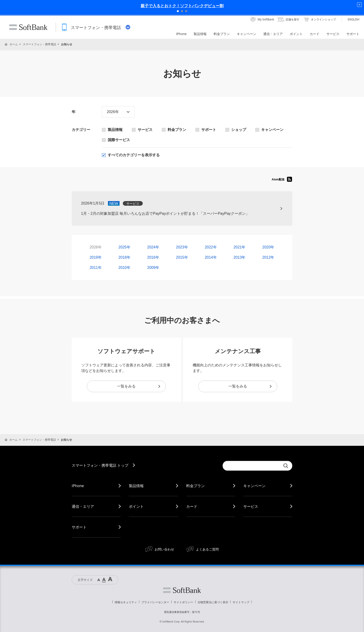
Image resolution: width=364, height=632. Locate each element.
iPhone (78, 486)
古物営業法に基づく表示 (213, 602)
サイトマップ (241, 602)
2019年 (96, 257)
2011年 (96, 268)
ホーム (14, 44)
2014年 (211, 257)
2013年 (240, 257)
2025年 (124, 247)
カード (192, 506)
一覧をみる (139, 386)
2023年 (182, 247)
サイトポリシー (183, 602)
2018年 (124, 257)
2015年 (182, 257)
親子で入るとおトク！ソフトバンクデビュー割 (182, 6)
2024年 (153, 247)
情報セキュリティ (126, 602)
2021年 (240, 247)
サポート (79, 527)
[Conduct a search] (252, 466)
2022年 (211, 247)
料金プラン (195, 486)
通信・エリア (83, 506)
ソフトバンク (182, 590)
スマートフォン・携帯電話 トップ (100, 465)
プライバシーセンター (155, 602)
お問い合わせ (164, 549)
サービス (251, 506)
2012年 (268, 257)
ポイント (136, 506)
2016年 (153, 257)
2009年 (153, 268)
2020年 (268, 247)
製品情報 (136, 486)
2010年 (124, 268)
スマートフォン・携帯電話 (39, 44)
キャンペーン (254, 486)
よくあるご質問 (207, 549)
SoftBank (28, 27)
